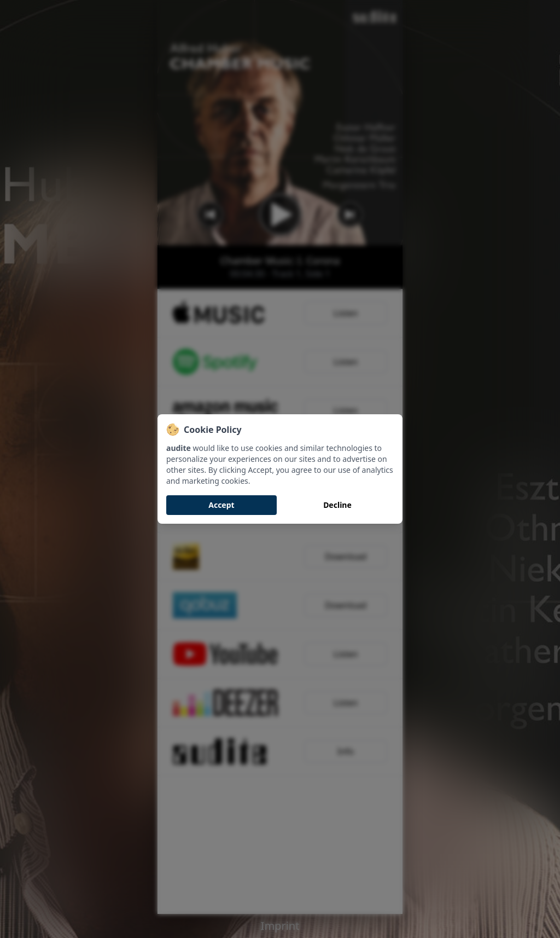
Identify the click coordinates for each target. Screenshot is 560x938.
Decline (337, 505)
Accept (221, 505)
